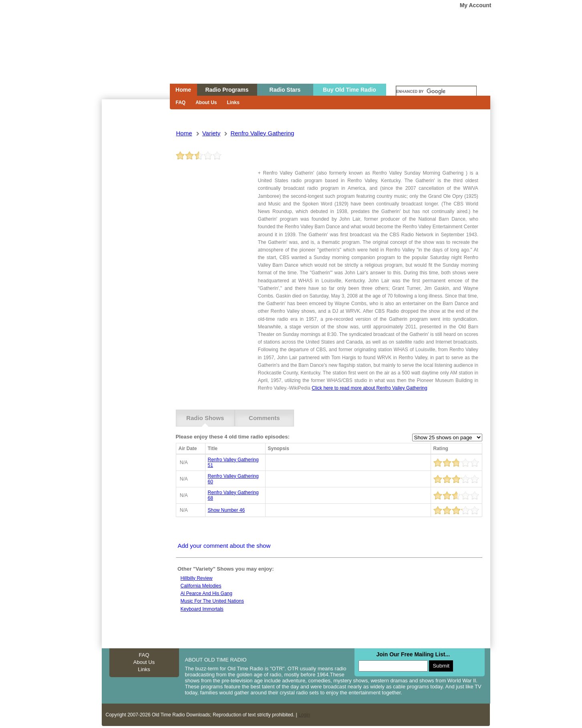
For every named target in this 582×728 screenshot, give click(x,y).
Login (304, 715)
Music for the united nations (212, 601)
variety (211, 133)
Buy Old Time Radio (349, 90)
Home (130, 57)
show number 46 (227, 510)
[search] (436, 92)
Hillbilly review (197, 578)
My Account (476, 5)
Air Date (188, 448)
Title (213, 448)
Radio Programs (227, 90)
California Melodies (201, 586)
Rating (441, 448)
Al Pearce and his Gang (206, 593)
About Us (206, 103)
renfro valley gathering (262, 133)
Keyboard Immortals (202, 609)
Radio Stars (285, 90)
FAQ (181, 103)
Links (233, 103)
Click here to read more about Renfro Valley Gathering (370, 388)
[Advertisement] (135, 243)
